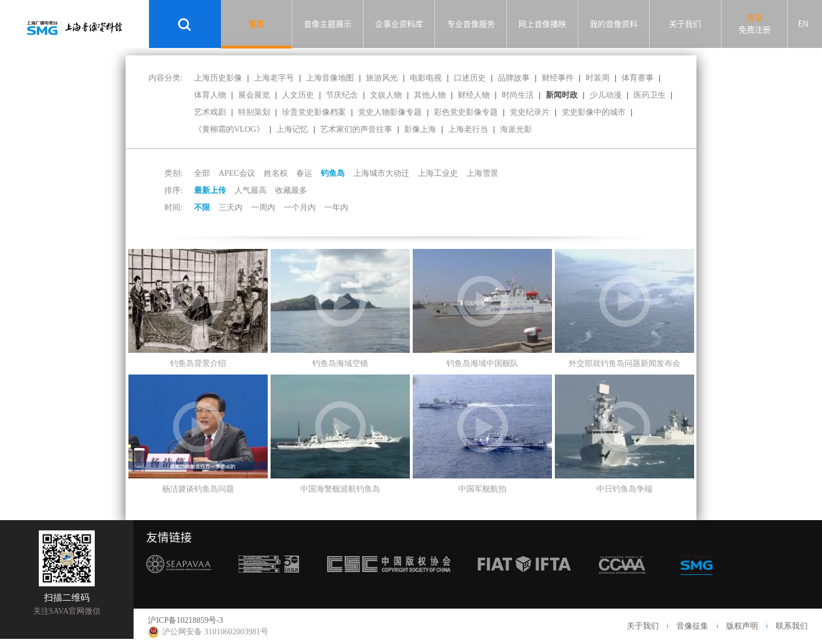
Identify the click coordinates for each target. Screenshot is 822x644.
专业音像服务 (471, 24)
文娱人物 (386, 95)
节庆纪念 (342, 95)
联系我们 (792, 626)
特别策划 (254, 112)
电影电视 (426, 78)
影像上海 (420, 129)
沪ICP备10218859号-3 (185, 620)
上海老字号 (274, 78)
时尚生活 (518, 95)
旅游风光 (382, 78)
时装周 (598, 78)
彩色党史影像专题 (466, 112)
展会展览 (254, 95)
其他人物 (430, 95)
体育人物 (210, 95)
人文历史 (298, 95)
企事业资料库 (399, 24)
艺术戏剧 (210, 112)
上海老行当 (468, 129)
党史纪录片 (530, 112)
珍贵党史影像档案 (314, 112)
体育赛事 (638, 78)
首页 (256, 24)
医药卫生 (650, 95)
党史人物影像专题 (390, 112)
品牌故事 (514, 78)
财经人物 (474, 95)
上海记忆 (292, 129)
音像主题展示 (328, 24)
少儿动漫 (606, 95)
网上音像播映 (542, 24)
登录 (755, 18)
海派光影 (516, 129)
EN (803, 24)
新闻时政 (562, 95)
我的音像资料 (614, 24)
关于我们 (685, 24)
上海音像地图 (330, 78)
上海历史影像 (218, 78)
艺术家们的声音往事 (356, 129)
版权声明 (742, 626)
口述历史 (470, 78)
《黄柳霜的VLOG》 (229, 129)
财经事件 (558, 78)
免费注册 (755, 30)
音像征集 (692, 626)
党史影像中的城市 (594, 112)
